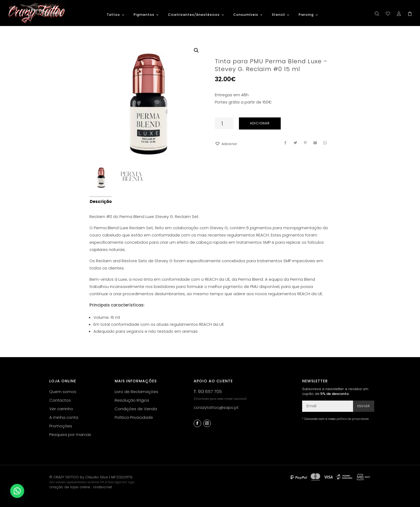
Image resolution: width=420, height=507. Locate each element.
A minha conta (64, 417)
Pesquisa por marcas (70, 434)
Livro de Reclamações (136, 392)
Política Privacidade (134, 417)
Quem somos (63, 392)
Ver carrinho (61, 409)
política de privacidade (352, 419)
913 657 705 (210, 392)
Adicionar (260, 123)
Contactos (60, 400)
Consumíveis (246, 15)
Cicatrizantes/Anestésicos (194, 15)
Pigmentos (144, 15)
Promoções (61, 426)
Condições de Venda (136, 409)
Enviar (364, 406)
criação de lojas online (70, 487)
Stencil (278, 15)
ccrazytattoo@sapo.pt (216, 407)
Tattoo (113, 15)
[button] (226, 144)
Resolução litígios (132, 400)
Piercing (306, 15)
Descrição (101, 201)
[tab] (100, 201)
